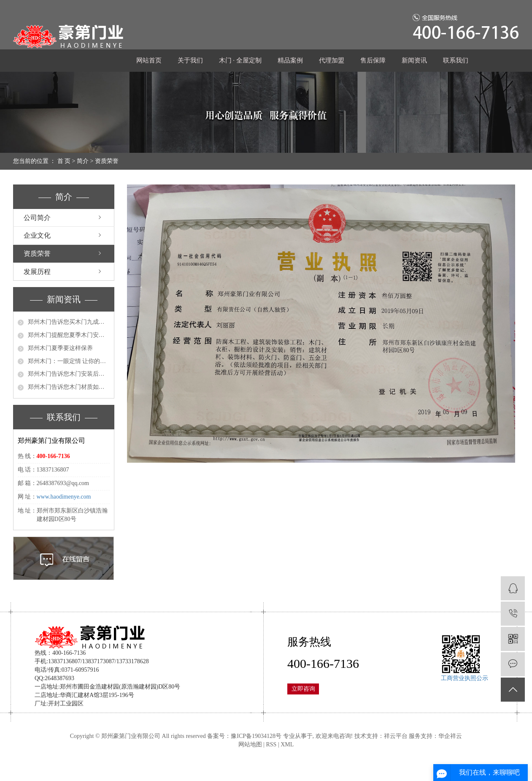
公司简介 (37, 218)
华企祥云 (450, 736)
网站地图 (250, 744)
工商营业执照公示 (464, 678)
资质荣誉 (37, 254)
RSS (271, 744)
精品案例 (290, 60)
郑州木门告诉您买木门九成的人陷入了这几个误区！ (69, 322)
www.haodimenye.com (64, 497)
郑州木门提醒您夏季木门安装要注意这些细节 (69, 335)
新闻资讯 (414, 60)
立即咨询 (303, 689)
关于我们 (190, 60)
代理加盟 (332, 60)
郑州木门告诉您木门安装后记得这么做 (69, 374)
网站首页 (149, 60)
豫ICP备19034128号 (256, 736)
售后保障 (373, 60)
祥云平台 (396, 736)
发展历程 (37, 272)
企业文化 (37, 235)
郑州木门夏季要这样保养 (60, 348)
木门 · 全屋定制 (240, 60)
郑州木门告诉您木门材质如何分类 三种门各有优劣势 (69, 387)
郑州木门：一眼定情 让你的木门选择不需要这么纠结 (69, 361)
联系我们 (456, 60)
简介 (83, 161)
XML (287, 744)
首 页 (64, 161)
